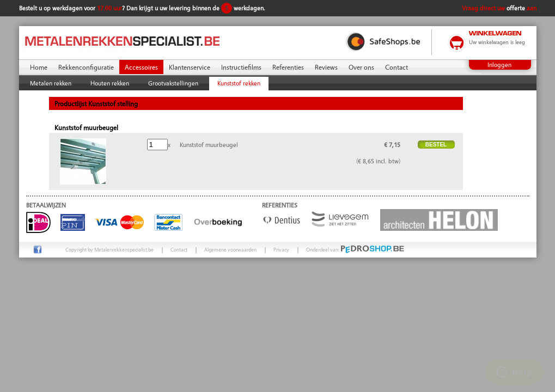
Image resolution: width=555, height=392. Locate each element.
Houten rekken (110, 83)
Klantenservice (190, 67)
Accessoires (141, 67)
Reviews (326, 67)
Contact (397, 67)
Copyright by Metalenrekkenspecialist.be (109, 249)
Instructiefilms (241, 67)
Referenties (288, 67)
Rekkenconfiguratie (86, 67)
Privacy (281, 249)
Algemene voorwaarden (230, 249)
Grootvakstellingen (173, 83)
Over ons (361, 67)
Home (39, 67)
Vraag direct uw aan (499, 8)
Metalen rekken (51, 83)
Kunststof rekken (239, 83)
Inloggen (499, 65)
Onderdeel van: (355, 249)
